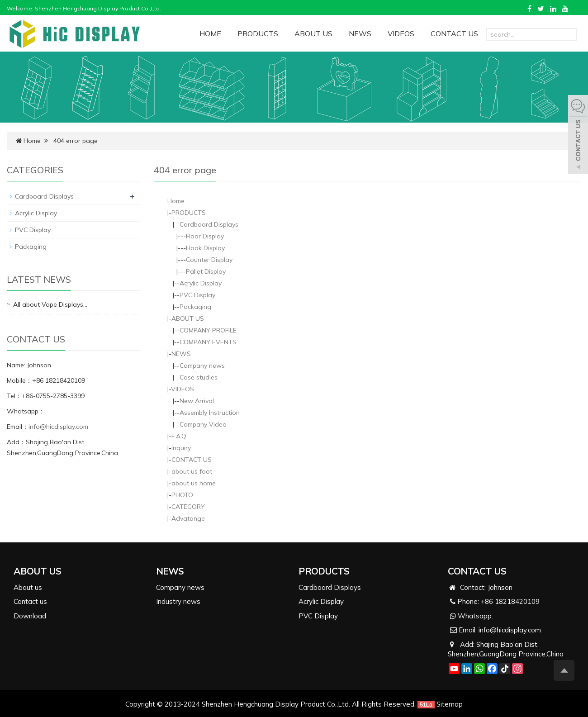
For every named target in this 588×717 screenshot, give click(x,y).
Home (32, 141)
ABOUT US (313, 33)
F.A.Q (179, 436)
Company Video (203, 424)
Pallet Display (206, 271)
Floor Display (205, 236)
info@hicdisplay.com (58, 427)
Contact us (30, 601)
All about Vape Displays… (50, 304)
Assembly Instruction (210, 413)
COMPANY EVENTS (208, 342)
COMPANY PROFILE (208, 330)
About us (28, 587)
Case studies (199, 377)
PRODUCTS (258, 33)
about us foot (192, 471)
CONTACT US (454, 33)
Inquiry (181, 448)
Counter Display (209, 260)
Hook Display (205, 248)
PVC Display (197, 295)
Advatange (188, 518)
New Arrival (197, 401)
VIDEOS (401, 33)
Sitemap (450, 704)
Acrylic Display (201, 283)
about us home (194, 483)
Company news (202, 366)
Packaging (195, 307)
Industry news (178, 601)
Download (30, 616)
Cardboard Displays (209, 224)
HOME (210, 33)
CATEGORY (188, 507)
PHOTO (182, 495)
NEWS (360, 33)
